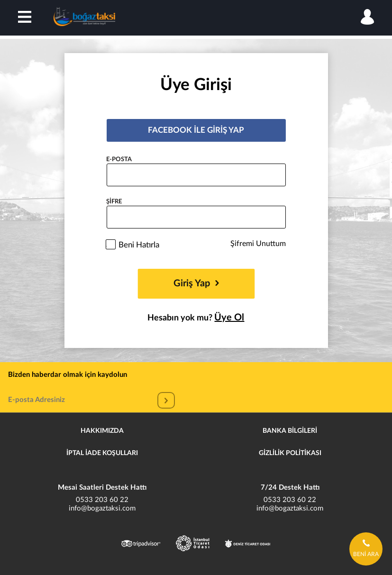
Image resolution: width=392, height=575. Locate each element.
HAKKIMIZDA (102, 431)
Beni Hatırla (139, 245)
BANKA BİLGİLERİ (290, 431)
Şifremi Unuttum (258, 244)
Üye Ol (229, 318)
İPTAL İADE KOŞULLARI (102, 453)
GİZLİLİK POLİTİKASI (290, 453)
